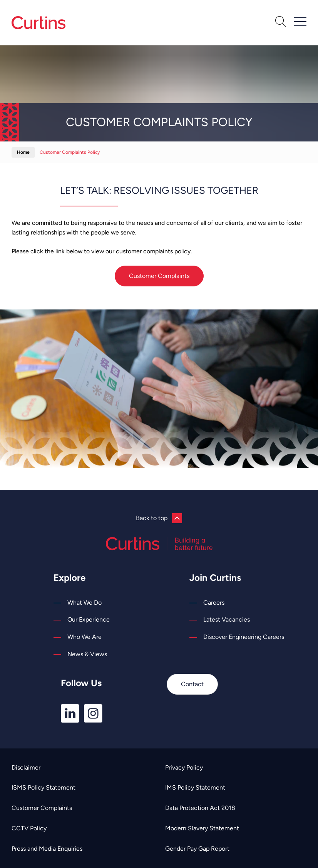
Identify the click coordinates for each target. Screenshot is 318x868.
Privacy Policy (184, 767)
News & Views (87, 654)
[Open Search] (281, 23)
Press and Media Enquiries (47, 849)
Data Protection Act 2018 (200, 808)
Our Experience (89, 619)
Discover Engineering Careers (244, 637)
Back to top (159, 518)
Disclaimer (26, 767)
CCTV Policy (29, 828)
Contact (192, 684)
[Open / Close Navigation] (300, 22)
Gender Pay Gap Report (197, 849)
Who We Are (85, 637)
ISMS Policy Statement (44, 787)
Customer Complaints (159, 276)
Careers (214, 603)
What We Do (85, 603)
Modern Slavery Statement (202, 828)
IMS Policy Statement (195, 787)
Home (23, 152)
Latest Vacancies (227, 619)
